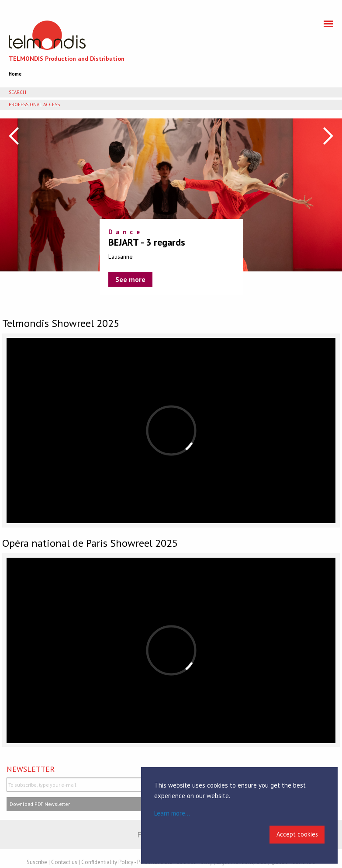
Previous (14, 136)
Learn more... (172, 813)
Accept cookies (297, 834)
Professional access (34, 104)
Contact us (64, 862)
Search (17, 92)
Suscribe (37, 862)
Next (328, 136)
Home (15, 74)
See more (130, 279)
